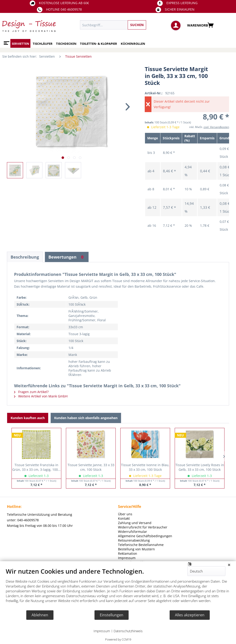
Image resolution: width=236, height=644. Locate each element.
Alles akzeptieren (190, 615)
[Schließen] (229, 565)
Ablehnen (40, 615)
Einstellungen (112, 615)
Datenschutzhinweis (128, 631)
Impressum (102, 631)
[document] (118, 589)
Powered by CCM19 (118, 639)
